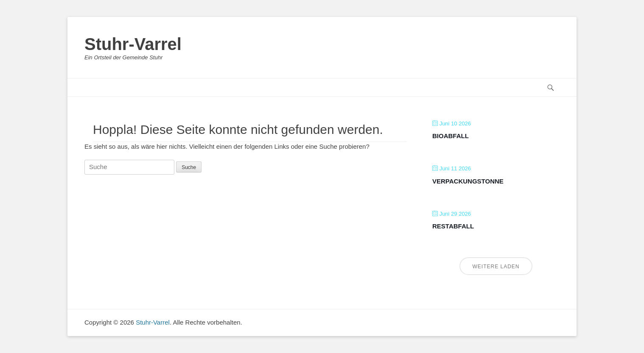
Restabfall (453, 226)
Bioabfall (451, 136)
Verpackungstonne (468, 181)
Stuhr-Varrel (133, 44)
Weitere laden (496, 267)
